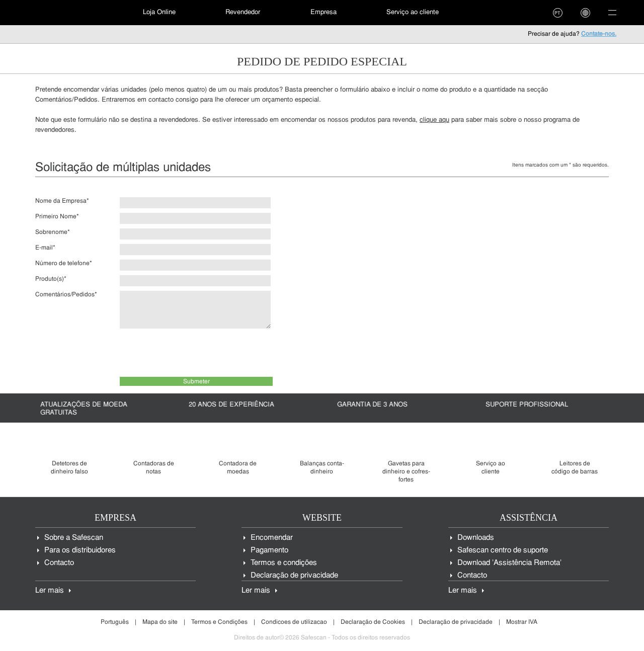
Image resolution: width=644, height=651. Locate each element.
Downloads (476, 538)
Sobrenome (53, 232)
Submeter (196, 382)
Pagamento (269, 551)
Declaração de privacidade (294, 576)
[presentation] (196, 353)
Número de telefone (64, 264)
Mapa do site (160, 622)
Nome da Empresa (62, 201)
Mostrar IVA (522, 622)
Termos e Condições (219, 622)
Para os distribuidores (80, 551)
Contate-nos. (599, 34)
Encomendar (272, 538)
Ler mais (50, 591)
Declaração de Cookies (373, 622)
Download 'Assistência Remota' (509, 563)
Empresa (324, 12)
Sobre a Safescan (74, 538)
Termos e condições (284, 563)
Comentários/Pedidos (66, 295)
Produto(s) (51, 279)
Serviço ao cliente (413, 12)
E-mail (45, 248)
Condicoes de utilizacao (294, 622)
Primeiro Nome (57, 217)
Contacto (59, 563)
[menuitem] (63, 13)
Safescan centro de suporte (503, 551)
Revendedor (243, 12)
